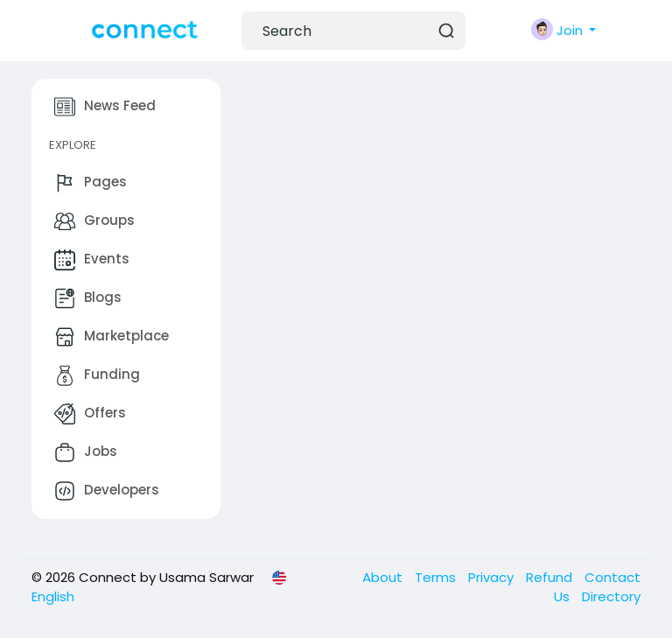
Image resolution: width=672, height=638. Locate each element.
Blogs (88, 298)
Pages (91, 183)
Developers (107, 491)
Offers (90, 414)
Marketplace (112, 337)
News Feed (105, 107)
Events (92, 260)
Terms (437, 577)
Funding (97, 375)
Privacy (493, 577)
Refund (551, 577)
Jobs (86, 452)
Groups (94, 221)
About (384, 577)
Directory (611, 596)
